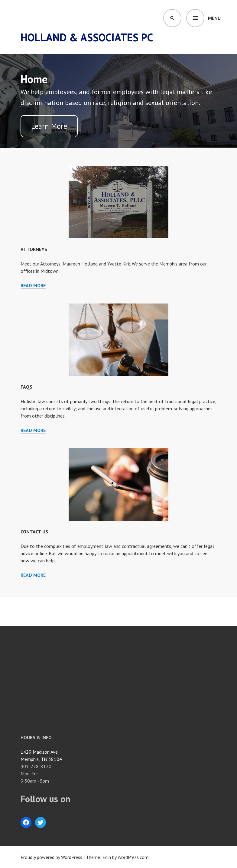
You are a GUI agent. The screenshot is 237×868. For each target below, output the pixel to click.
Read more (33, 285)
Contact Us (34, 532)
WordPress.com (133, 857)
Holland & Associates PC (87, 37)
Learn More (49, 126)
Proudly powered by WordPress (51, 857)
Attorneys (34, 249)
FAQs (26, 387)
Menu (214, 18)
